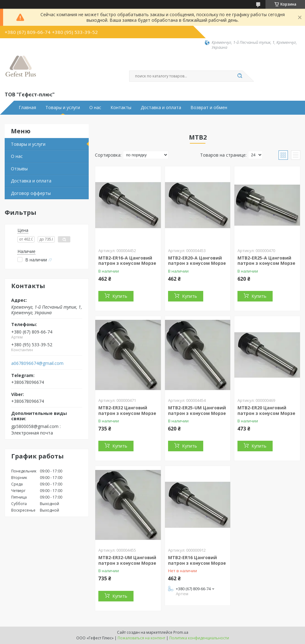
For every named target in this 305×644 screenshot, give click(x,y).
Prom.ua (181, 632)
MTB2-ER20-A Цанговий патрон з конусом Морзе (197, 261)
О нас (95, 108)
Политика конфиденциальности (199, 638)
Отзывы (19, 169)
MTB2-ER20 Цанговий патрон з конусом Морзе (266, 410)
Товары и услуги (63, 108)
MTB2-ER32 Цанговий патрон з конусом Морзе (127, 410)
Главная (27, 108)
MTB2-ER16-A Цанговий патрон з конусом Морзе (127, 261)
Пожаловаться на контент (141, 638)
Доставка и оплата (161, 108)
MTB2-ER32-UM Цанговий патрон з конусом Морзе (127, 560)
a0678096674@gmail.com (37, 363)
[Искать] (240, 76)
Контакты (121, 108)
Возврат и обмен (209, 108)
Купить (120, 296)
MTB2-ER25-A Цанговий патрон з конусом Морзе (266, 261)
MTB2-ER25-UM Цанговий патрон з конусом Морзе (197, 410)
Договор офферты (31, 193)
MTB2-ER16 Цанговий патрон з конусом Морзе (197, 560)
